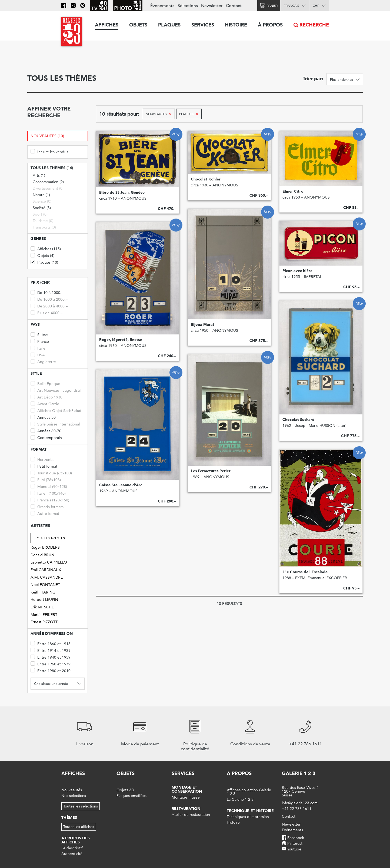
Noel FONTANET (45, 585)
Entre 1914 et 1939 (51, 650)
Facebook (296, 838)
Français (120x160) (50, 500)
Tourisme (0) (43, 221)
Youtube (294, 849)
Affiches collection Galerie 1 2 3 (249, 792)
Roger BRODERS (45, 547)
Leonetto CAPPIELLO (49, 562)
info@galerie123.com (300, 803)
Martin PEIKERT (44, 615)
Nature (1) (41, 195)
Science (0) (42, 201)
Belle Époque (45, 383)
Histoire (236, 25)
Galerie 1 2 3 (299, 773)
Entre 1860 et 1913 (51, 643)
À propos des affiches (76, 840)
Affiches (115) (46, 248)
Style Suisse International (55, 424)
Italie (38, 348)
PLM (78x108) (46, 479)
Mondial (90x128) (49, 486)
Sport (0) (40, 214)
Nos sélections (74, 796)
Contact (234, 6)
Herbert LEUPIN (44, 599)
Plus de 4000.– (46, 312)
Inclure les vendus (49, 151)
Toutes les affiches (79, 827)
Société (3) (42, 208)
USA (38, 355)
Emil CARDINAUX (46, 570)
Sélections (188, 6)
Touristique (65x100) (51, 473)
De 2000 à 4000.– (49, 306)
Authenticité (72, 854)
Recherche (314, 25)
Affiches (107, 25)
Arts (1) (39, 175)
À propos (270, 25)
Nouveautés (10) (47, 136)
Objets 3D (125, 790)
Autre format (45, 513)
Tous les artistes (50, 538)
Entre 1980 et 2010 (51, 670)
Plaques (169, 25)
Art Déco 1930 (46, 397)
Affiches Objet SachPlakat (56, 410)
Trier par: (313, 78)
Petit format (44, 466)
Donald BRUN (42, 555)
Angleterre (43, 361)
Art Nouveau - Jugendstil (56, 390)
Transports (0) (44, 227)
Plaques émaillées (131, 796)
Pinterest (295, 843)
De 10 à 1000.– (47, 292)
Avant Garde (45, 403)
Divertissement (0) (48, 188)
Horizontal (42, 459)
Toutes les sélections (81, 806)
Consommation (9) (48, 182)
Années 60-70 (46, 430)
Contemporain (46, 437)
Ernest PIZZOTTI (45, 622)
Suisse (39, 334)
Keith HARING (43, 592)
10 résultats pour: (119, 114)
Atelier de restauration (191, 815)
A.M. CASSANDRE (47, 577)
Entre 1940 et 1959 (51, 657)
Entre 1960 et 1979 (51, 664)
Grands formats (47, 506)
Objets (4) (42, 255)
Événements (162, 6)
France (40, 341)
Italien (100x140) (48, 493)
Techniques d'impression (248, 817)
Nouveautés (72, 790)
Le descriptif (72, 848)
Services (203, 25)
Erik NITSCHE (42, 607)
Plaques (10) (44, 262)
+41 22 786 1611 (297, 809)
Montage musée (186, 797)
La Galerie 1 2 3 (240, 799)
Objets (138, 25)
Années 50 (43, 417)
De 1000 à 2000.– (49, 299)
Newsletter (212, 6)
